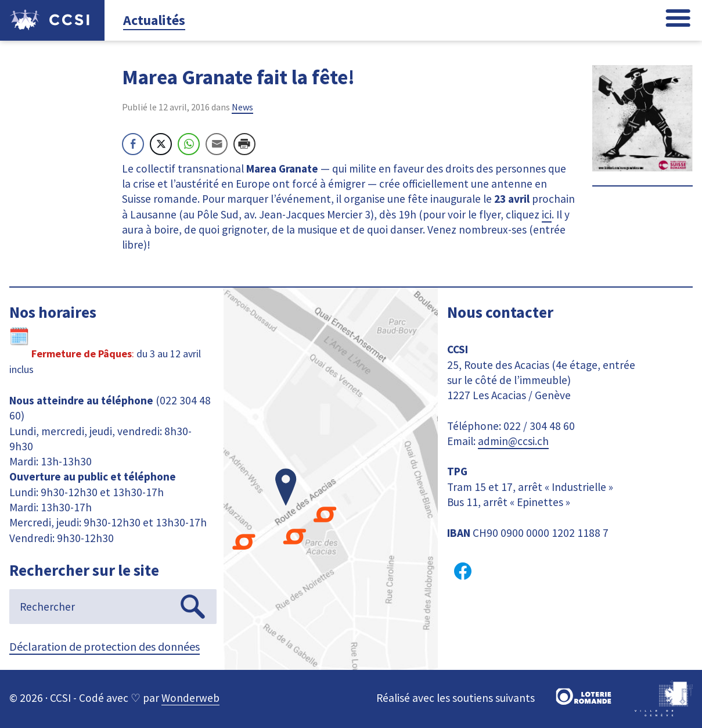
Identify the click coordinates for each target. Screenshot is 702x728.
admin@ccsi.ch (513, 441)
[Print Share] (244, 144)
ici (547, 214)
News (242, 107)
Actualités (154, 20)
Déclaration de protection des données (105, 646)
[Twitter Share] (161, 144)
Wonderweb (190, 698)
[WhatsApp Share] (189, 144)
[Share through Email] (217, 144)
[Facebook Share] (133, 144)
